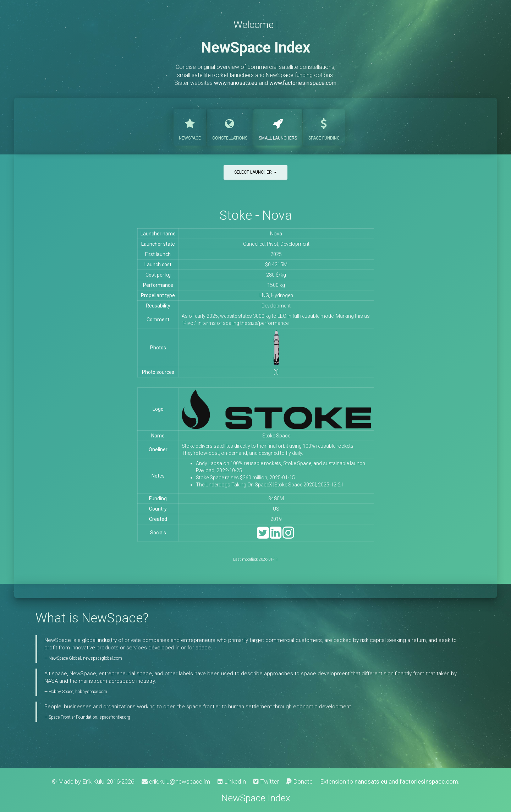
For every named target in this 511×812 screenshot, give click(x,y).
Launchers (278, 127)
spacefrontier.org (115, 717)
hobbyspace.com (91, 692)
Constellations (230, 127)
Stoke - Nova (256, 215)
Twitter (266, 781)
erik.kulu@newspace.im (176, 781)
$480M (276, 498)
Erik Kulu (93, 781)
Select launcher (255, 172)
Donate (300, 781)
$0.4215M (276, 265)
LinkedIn (232, 781)
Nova (276, 234)
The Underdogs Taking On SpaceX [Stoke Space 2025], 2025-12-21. (270, 485)
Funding (324, 127)
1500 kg (276, 285)
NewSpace (190, 127)
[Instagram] (288, 536)
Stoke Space (276, 436)
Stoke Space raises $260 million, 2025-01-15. (246, 478)
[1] (276, 372)
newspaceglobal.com (103, 658)
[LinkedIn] (276, 536)
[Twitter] (263, 536)
